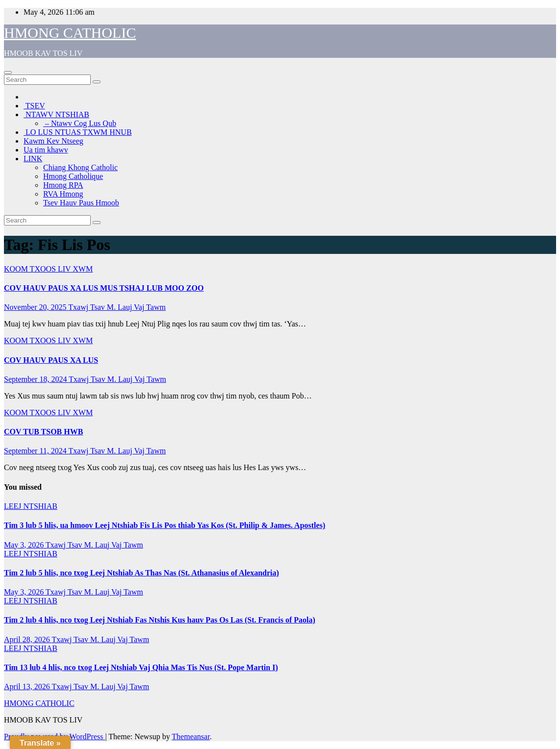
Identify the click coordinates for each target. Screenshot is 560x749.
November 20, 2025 (36, 307)
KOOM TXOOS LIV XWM (48, 269)
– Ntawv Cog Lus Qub (80, 123)
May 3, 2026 (25, 545)
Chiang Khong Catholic (80, 167)
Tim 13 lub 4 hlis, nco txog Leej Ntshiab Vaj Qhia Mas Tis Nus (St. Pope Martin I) (141, 667)
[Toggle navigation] (8, 73)
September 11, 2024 (36, 451)
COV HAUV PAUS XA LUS (51, 360)
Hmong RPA (63, 185)
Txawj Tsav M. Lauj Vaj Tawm (117, 307)
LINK (33, 159)
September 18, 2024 (36, 379)
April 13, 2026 (28, 687)
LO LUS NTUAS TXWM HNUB (78, 132)
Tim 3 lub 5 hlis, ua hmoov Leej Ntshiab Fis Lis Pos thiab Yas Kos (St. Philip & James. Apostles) (165, 525)
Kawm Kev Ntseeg (53, 141)
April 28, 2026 (28, 639)
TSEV (34, 106)
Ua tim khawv (46, 150)
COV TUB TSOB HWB (43, 432)
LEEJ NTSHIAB (31, 506)
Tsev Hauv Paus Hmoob (81, 203)
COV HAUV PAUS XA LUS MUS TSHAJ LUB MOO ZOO (104, 288)
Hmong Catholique (73, 176)
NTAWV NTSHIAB (56, 114)
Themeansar (191, 737)
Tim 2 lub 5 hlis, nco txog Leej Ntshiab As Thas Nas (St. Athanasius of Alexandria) (141, 573)
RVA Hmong (63, 194)
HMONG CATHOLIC (70, 33)
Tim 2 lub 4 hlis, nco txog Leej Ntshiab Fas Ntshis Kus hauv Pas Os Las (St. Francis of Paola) (160, 620)
